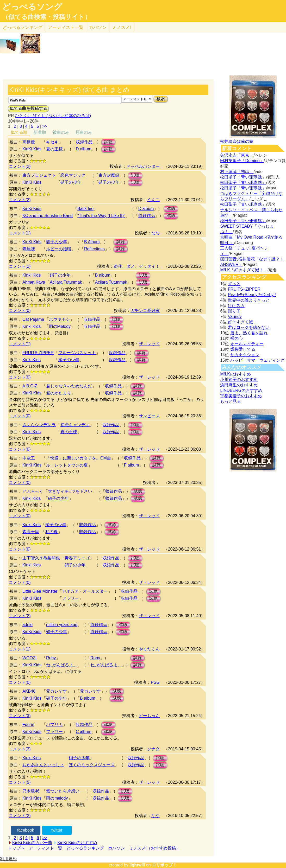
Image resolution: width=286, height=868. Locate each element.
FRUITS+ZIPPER (244, 289)
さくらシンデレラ (39, 425)
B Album (92, 242)
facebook (26, 830)
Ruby (51, 658)
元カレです (57, 691)
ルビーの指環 (59, 249)
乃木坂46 (31, 791)
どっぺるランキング (85, 848)
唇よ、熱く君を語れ (249, 333)
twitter (57, 830)
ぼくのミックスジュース (92, 765)
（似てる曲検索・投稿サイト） (46, 17)
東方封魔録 (109, 175)
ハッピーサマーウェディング (257, 360)
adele (27, 625)
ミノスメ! (122, 27)
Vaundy (235, 317)
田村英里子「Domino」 (242, 161)
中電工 (29, 458)
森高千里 (31, 532)
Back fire (85, 209)
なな (156, 233)
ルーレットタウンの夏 (67, 465)
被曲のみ (61, 132)
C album (84, 732)
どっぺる (23, 27)
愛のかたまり (59, 393)
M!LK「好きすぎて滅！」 (244, 270)
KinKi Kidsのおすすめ (77, 843)
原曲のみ (84, 132)
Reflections (94, 249)
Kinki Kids (32, 275)
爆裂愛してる (243, 349)
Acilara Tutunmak (66, 282)
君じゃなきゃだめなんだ (69, 386)
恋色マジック (73, 175)
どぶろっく (33, 491)
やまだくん (149, 649)
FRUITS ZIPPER (38, 353)
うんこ (153, 200)
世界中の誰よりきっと (249, 300)
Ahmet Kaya (34, 282)
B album (103, 275)
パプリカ (54, 725)
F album (132, 465)
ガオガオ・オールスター (85, 591)
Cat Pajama (33, 319)
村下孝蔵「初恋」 (237, 172)
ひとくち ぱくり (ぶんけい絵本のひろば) (53, 116)
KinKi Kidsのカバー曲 (32, 843)
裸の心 (237, 338)
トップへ (16, 848)
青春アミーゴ (77, 558)
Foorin (28, 725)
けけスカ (236, 306)
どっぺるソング (32, 7)
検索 (161, 99)
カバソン (98, 27)
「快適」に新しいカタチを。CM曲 (79, 458)
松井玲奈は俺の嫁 (237, 141)
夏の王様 (54, 149)
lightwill (137, 865)
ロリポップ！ (164, 865)
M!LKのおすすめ (235, 374)
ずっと (234, 284)
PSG (155, 682)
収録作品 (84, 142)
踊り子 (234, 311)
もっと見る (231, 401)
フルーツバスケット (77, 353)
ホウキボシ (59, 319)
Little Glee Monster (40, 591)
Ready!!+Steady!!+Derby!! (252, 295)
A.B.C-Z (30, 386)
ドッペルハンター (143, 166)
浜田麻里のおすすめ (239, 385)
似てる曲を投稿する (28, 108)
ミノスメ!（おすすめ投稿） (154, 848)
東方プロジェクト (39, 175)
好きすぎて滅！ (243, 322)
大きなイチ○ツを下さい (70, 491)
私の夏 (52, 532)
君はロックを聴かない (249, 327)
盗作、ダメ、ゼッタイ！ (137, 266)
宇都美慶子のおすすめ (241, 396)
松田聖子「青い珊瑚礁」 (243, 177)
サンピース (149, 416)
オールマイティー (247, 344)
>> (45, 126)
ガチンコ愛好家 (145, 311)
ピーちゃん (149, 716)
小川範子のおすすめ (239, 379)
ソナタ (153, 749)
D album (84, 149)
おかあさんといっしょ (43, 765)
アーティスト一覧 (46, 848)
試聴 (108, 142)
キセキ (52, 142)
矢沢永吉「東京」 (237, 155)
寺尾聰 (29, 249)
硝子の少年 (71, 182)
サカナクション (245, 355)
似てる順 (19, 132)
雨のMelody (60, 326)
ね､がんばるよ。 (62, 665)
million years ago (62, 625)
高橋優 (29, 142)
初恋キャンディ (75, 425)
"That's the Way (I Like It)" (101, 216)
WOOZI (29, 658)
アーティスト (66, 27)
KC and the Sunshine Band (48, 216)
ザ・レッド (149, 344)
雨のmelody (57, 798)
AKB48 (29, 691)
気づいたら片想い (63, 791)
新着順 (40, 132)
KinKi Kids (32, 149)
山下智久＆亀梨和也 (41, 558)
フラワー (70, 598)
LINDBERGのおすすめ (241, 390)
